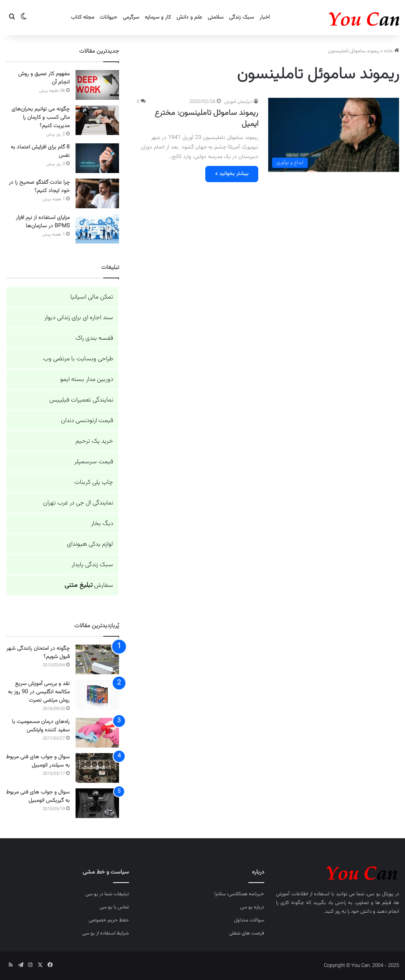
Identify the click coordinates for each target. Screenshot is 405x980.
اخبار (265, 17)
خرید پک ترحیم (94, 441)
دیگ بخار (102, 524)
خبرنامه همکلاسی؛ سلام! (239, 894)
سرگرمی (131, 17)
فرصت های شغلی (247, 933)
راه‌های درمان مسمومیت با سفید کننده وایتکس (41, 726)
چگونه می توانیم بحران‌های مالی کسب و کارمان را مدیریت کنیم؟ (41, 118)
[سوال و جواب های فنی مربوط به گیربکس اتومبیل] (97, 803)
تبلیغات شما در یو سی (107, 894)
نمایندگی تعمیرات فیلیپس (81, 400)
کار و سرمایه (158, 17)
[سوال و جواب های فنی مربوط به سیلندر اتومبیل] (97, 768)
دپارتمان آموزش (238, 102)
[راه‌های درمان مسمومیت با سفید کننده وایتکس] (97, 733)
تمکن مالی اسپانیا (92, 297)
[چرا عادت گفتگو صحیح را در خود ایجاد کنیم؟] (97, 193)
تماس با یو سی (114, 907)
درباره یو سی (252, 907)
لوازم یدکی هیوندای (90, 544)
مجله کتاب (82, 17)
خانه (392, 51)
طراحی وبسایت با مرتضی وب (78, 359)
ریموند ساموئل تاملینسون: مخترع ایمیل (206, 118)
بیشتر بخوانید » (232, 174)
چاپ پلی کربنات (94, 482)
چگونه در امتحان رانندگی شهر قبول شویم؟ (38, 653)
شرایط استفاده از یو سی (106, 933)
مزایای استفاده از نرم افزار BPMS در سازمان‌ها (43, 222)
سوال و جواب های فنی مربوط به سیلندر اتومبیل (38, 761)
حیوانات (108, 17)
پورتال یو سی (380, 894)
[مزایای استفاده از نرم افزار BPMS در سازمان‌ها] (97, 229)
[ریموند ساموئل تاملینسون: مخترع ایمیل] (334, 135)
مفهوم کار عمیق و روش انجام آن (44, 78)
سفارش (89, 585)
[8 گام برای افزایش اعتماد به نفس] (97, 158)
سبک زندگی (241, 17)
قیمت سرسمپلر (94, 462)
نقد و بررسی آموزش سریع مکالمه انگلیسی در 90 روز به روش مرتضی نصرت (39, 692)
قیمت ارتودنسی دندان (87, 421)
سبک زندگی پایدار (92, 565)
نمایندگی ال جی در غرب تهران (78, 503)
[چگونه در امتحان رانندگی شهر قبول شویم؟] (97, 659)
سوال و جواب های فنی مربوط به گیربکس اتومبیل (38, 796)
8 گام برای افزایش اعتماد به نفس (40, 151)
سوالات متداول (249, 920)
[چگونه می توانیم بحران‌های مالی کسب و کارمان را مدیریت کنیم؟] (97, 120)
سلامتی (216, 17)
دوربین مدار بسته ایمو (87, 380)
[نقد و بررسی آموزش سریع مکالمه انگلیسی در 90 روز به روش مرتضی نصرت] (97, 695)
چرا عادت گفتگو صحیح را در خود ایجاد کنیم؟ (39, 187)
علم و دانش (189, 17)
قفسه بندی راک (94, 338)
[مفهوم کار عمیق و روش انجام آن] (97, 85)
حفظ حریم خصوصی (109, 920)
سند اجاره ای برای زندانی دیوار (79, 318)
